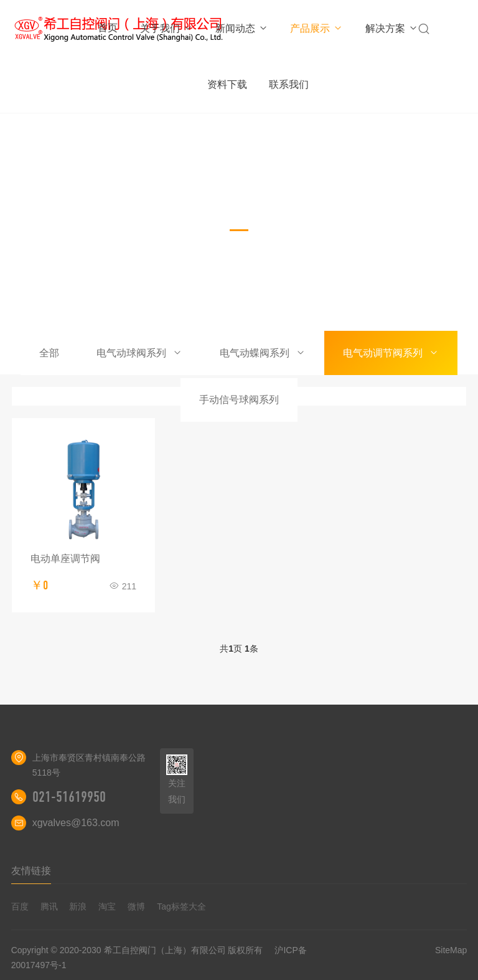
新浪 (78, 906)
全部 (49, 353)
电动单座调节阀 (65, 559)
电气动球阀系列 (139, 353)
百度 (20, 906)
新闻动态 (242, 28)
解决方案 (392, 28)
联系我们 (289, 84)
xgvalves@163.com (76, 823)
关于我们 (166, 28)
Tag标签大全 (181, 906)
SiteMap (451, 950)
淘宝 (107, 906)
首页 (108, 28)
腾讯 (49, 906)
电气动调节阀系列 (391, 353)
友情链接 (31, 871)
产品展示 (316, 28)
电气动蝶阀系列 (263, 353)
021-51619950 (69, 797)
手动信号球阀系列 (239, 400)
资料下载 (227, 84)
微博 (136, 906)
